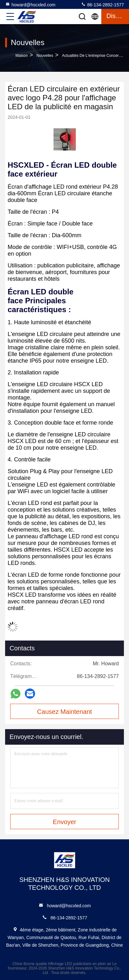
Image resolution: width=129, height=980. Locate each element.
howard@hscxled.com (30, 4)
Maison (22, 56)
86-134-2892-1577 (102, 4)
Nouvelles (45, 56)
